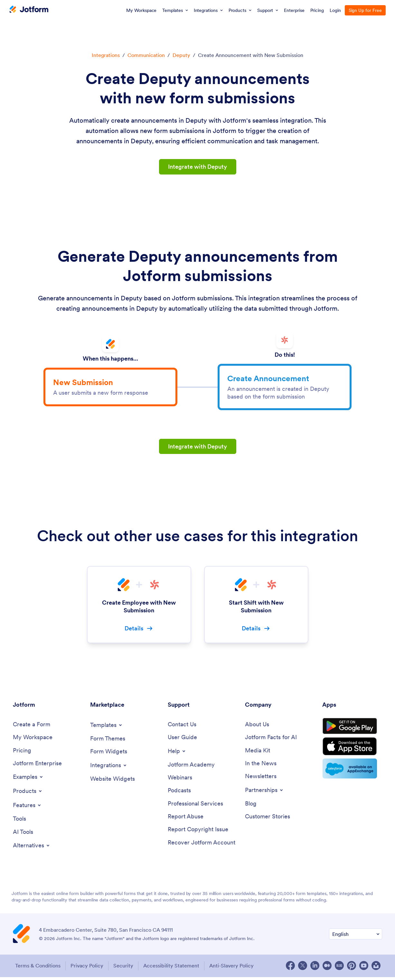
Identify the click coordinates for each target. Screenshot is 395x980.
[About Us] (257, 727)
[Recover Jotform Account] (202, 846)
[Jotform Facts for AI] (271, 740)
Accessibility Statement (173, 969)
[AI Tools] (23, 835)
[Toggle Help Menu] (177, 754)
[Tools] (19, 822)
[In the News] (261, 766)
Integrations (106, 55)
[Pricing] (22, 753)
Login (335, 10)
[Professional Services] (195, 807)
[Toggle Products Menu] (28, 794)
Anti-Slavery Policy (233, 969)
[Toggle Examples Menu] (28, 780)
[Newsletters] (261, 779)
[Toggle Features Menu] (27, 808)
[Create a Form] (32, 727)
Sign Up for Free (365, 10)
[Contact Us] (182, 727)
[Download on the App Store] (352, 751)
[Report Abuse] (186, 820)
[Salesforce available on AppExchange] (352, 773)
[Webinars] (180, 781)
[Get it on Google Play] (352, 730)
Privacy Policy (87, 969)
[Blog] (251, 807)
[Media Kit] (258, 753)
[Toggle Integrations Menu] (109, 768)
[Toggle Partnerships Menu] (264, 793)
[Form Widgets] (109, 754)
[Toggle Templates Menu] (107, 728)
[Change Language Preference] (356, 937)
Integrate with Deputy (197, 167)
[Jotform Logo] (29, 10)
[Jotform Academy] (191, 767)
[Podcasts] (179, 793)
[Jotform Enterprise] (37, 766)
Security (124, 969)
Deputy (181, 55)
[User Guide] (182, 740)
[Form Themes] (108, 741)
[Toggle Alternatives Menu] (32, 849)
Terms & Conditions (37, 969)
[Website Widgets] (113, 782)
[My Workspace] (33, 740)
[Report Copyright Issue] (198, 833)
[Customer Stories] (268, 820)
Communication (146, 55)
